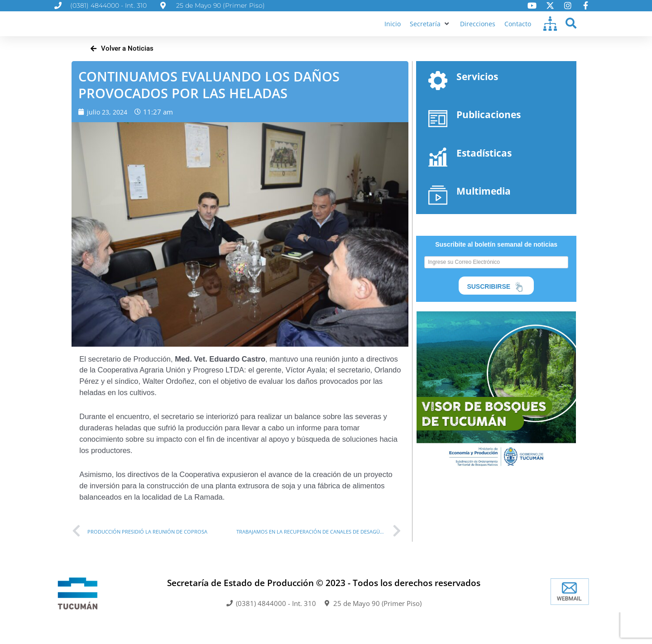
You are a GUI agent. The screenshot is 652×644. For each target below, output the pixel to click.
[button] (429, 32)
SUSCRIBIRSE (496, 304)
